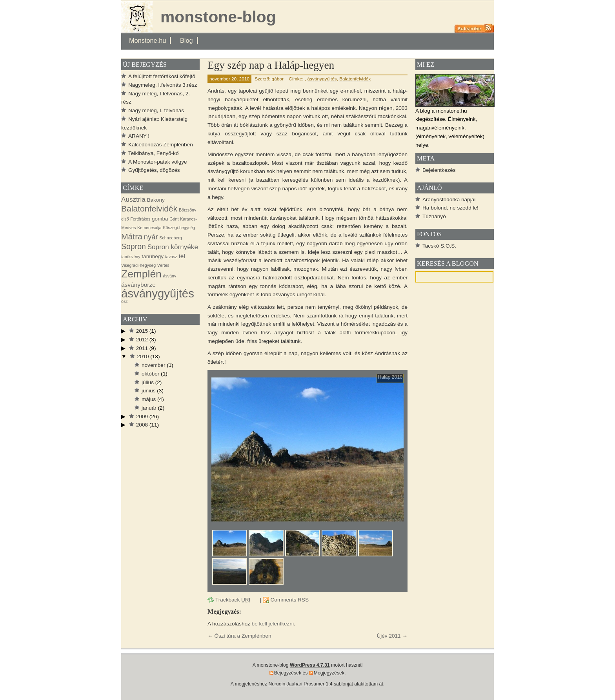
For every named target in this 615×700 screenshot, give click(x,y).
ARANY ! (139, 136)
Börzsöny (187, 210)
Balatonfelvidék (355, 79)
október (150, 374)
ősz (125, 301)
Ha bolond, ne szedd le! (450, 208)
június (149, 391)
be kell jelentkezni (273, 624)
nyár (151, 237)
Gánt (174, 219)
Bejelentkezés (439, 170)
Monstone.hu (147, 40)
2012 (142, 340)
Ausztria (133, 200)
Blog (187, 40)
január (149, 408)
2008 (142, 425)
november (153, 365)
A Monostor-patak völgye (158, 162)
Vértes (163, 265)
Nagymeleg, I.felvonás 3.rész (163, 85)
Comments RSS (290, 600)
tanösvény (131, 257)
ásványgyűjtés (322, 79)
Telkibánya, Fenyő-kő (153, 153)
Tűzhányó (434, 216)
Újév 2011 (388, 636)
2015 (142, 331)
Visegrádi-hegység (138, 265)
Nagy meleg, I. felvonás (156, 110)
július (148, 382)
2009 (142, 417)
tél (182, 256)
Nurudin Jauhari (285, 684)
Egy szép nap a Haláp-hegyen (271, 65)
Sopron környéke (173, 247)
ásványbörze (138, 285)
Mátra (132, 236)
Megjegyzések (329, 673)
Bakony (156, 200)
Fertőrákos (140, 219)
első (125, 219)
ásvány (170, 276)
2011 (142, 348)
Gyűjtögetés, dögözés (154, 170)
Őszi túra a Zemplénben (243, 636)
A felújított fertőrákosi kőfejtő (162, 76)
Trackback (233, 600)
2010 (143, 356)
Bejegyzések (288, 673)
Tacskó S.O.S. (439, 246)
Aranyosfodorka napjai (449, 200)
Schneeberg (170, 238)
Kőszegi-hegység (179, 228)
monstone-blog (218, 17)
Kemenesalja (149, 228)
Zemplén (141, 274)
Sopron (134, 246)
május (149, 399)
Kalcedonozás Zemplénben (161, 145)
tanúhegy (153, 256)
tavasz (171, 257)
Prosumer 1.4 (318, 684)
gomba (160, 219)
